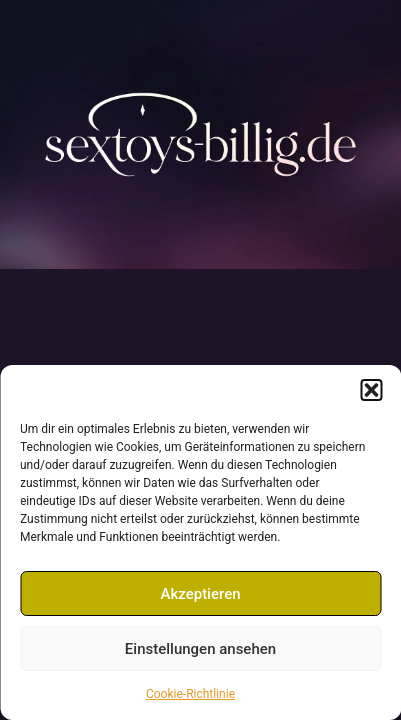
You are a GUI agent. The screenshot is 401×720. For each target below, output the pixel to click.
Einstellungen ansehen (200, 649)
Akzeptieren (200, 594)
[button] (371, 390)
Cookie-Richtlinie (190, 694)
